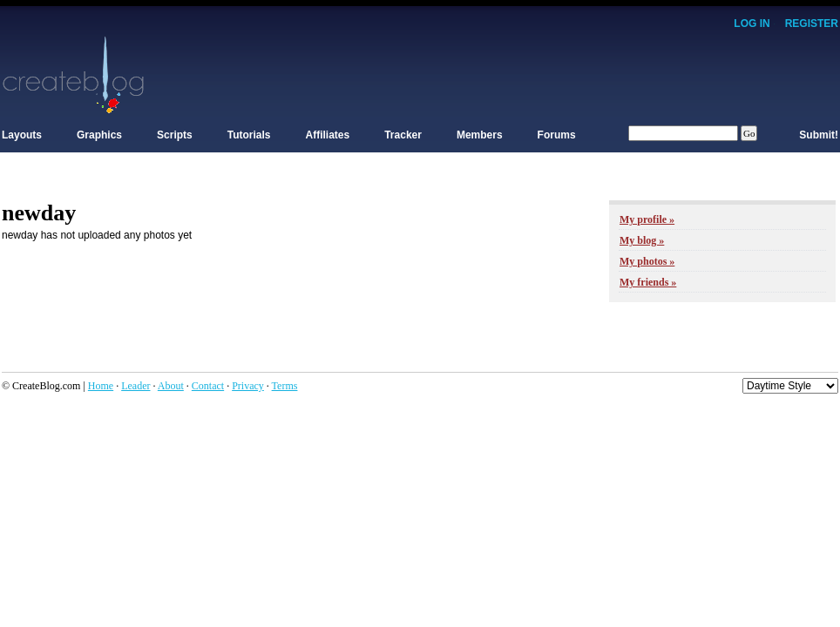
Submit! (819, 135)
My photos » (647, 261)
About (171, 386)
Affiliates (328, 135)
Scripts (175, 135)
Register (812, 24)
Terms (285, 386)
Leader (135, 386)
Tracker (403, 135)
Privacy (248, 386)
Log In (752, 24)
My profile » (647, 219)
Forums (557, 135)
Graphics (99, 135)
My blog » (642, 240)
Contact (208, 386)
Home (101, 386)
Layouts (22, 135)
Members (480, 135)
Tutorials (249, 135)
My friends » (648, 282)
